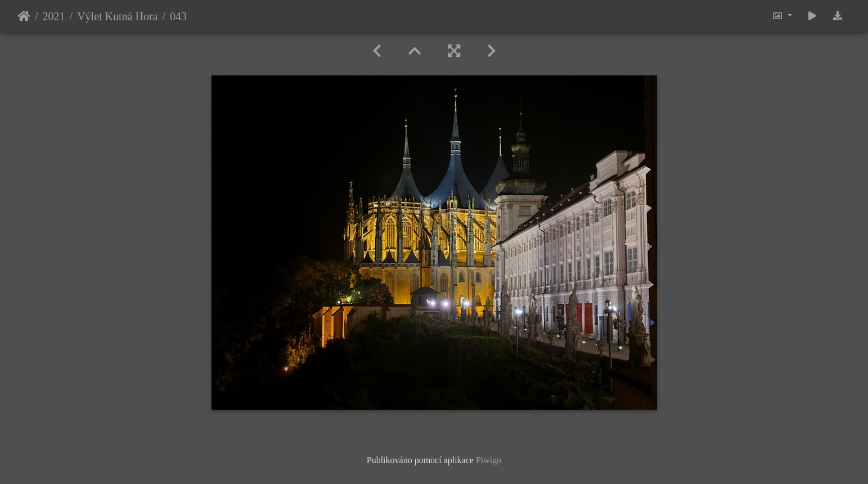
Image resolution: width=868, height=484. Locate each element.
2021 (54, 16)
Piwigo (489, 460)
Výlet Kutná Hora (117, 16)
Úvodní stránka (24, 16)
